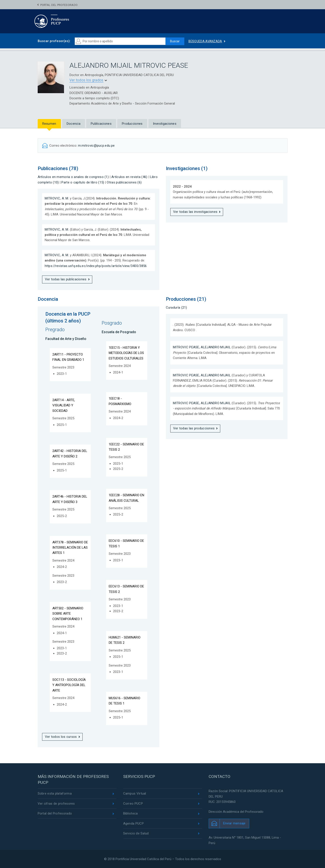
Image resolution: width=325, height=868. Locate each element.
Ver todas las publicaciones (66, 279)
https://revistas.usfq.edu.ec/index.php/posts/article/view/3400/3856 (96, 266)
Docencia (74, 124)
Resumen (49, 124)
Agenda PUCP (133, 824)
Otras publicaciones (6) (124, 182)
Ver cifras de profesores (56, 804)
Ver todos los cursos (61, 737)
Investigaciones (165, 124)
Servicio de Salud (136, 833)
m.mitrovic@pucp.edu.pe (96, 146)
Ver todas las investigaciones (195, 212)
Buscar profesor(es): (54, 41)
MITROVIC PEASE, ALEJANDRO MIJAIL (202, 347)
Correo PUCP (133, 804)
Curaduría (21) (177, 308)
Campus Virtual (135, 793)
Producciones (132, 124)
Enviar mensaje (234, 823)
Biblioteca (131, 813)
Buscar (175, 41)
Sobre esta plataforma (55, 793)
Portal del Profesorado (59, 5)
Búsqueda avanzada (205, 41)
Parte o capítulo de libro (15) (83, 182)
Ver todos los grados (86, 80)
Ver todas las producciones (194, 428)
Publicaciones (101, 124)
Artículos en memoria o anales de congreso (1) (73, 177)
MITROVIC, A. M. (57, 198)
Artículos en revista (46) (129, 177)
